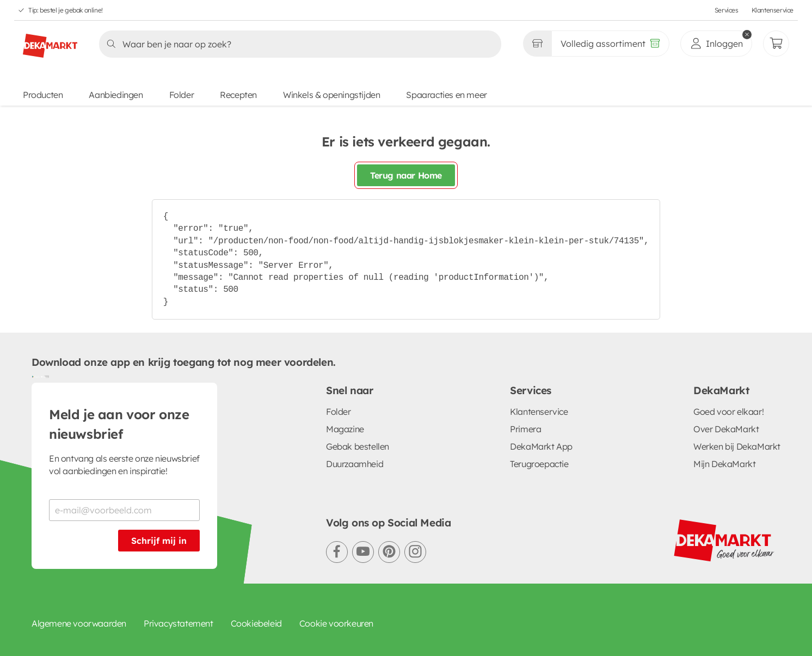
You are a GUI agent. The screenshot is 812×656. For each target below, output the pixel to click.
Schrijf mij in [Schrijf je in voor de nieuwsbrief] (159, 541)
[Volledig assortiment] (610, 44)
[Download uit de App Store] (45, 376)
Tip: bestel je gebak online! (66, 10)
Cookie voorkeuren (336, 623)
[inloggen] (716, 44)
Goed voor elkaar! (728, 412)
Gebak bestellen (358, 446)
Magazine (345, 429)
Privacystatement (179, 623)
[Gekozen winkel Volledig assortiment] (537, 44)
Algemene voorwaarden (79, 623)
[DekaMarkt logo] (50, 41)
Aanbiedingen (116, 95)
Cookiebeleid (256, 623)
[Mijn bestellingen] (776, 44)
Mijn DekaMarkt (724, 464)
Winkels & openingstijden (331, 95)
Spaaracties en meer (446, 95)
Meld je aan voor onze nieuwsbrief (119, 424)
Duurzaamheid (355, 464)
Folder (182, 95)
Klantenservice (773, 10)
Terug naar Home (406, 175)
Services (727, 10)
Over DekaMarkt (726, 429)
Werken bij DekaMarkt (737, 446)
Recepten (238, 95)
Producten (43, 95)
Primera (525, 429)
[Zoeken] (297, 44)
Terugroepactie (539, 464)
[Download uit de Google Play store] (36, 376)
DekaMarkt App (541, 446)
